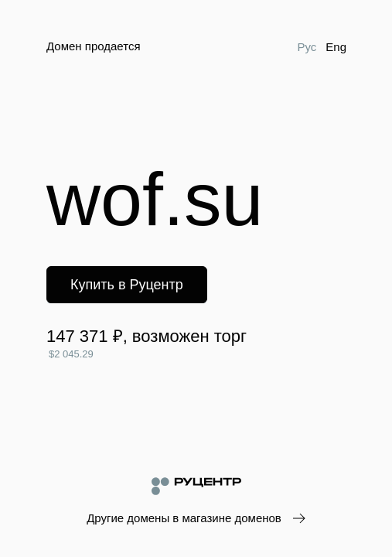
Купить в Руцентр (127, 285)
